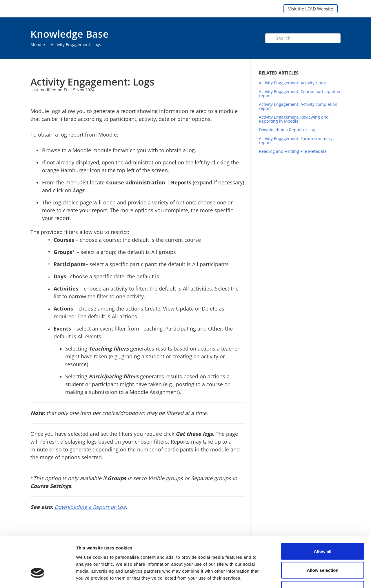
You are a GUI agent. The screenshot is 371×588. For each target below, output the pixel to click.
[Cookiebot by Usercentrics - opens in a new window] (38, 577)
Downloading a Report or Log (287, 130)
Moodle (38, 45)
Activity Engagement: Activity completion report (298, 106)
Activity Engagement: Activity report (293, 83)
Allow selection (322, 531)
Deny (323, 550)
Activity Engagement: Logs (76, 45)
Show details (304, 577)
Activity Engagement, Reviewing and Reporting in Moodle (294, 119)
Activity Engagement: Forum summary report (296, 140)
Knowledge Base (70, 34)
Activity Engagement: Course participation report (300, 94)
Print (225, 68)
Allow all (323, 512)
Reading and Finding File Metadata (293, 151)
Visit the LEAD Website (311, 9)
